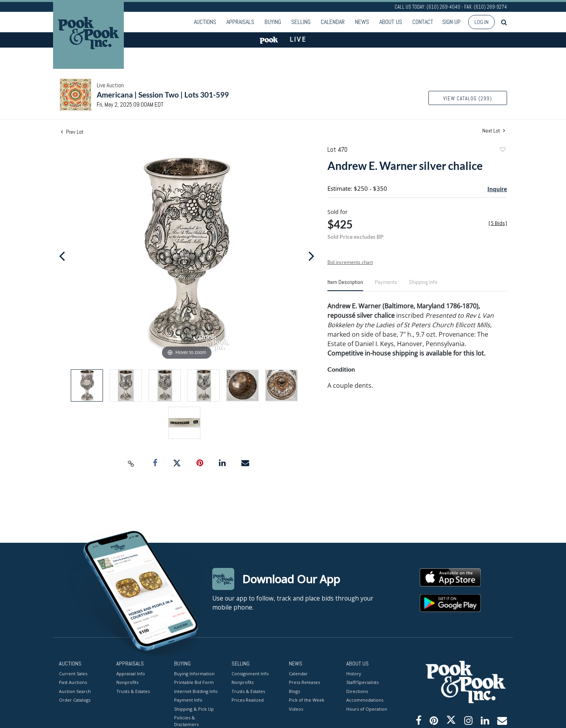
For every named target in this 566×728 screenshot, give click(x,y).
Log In (481, 22)
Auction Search (75, 691)
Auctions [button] (205, 22)
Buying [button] (273, 22)
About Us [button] (391, 22)
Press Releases (304, 682)
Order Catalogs (75, 700)
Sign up (451, 22)
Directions (357, 691)
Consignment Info (250, 673)
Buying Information (194, 673)
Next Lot (494, 131)
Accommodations (365, 700)
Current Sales (73, 673)
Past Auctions (73, 682)
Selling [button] (301, 22)
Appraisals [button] (240, 22)
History (354, 673)
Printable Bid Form (194, 682)
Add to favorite (502, 150)
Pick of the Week (307, 700)
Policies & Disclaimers (186, 721)
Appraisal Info (131, 673)
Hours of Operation (367, 709)
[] (498, 223)
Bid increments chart (350, 262)
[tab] (345, 285)
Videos (296, 709)
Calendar (333, 22)
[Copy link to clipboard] (131, 463)
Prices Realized (248, 700)
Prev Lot (72, 132)
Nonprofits (127, 682)
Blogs (294, 691)
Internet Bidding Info (196, 691)
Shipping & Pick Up (194, 709)
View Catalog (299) (468, 99)
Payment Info (188, 700)
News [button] (362, 22)
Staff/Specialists (362, 682)
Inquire (497, 189)
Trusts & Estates (133, 691)
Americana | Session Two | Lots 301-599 (163, 95)
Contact (423, 22)
